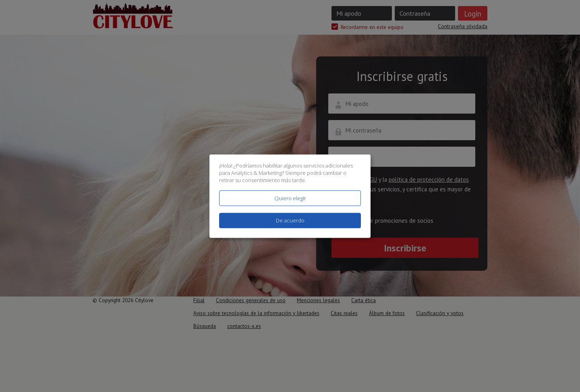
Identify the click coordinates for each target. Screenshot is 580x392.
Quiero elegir (290, 198)
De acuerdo (290, 220)
